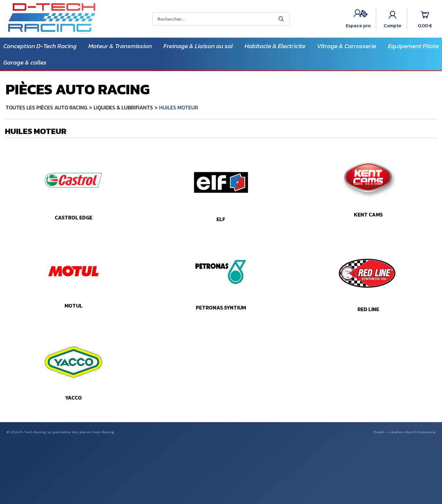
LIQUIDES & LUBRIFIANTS (123, 107)
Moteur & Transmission (120, 46)
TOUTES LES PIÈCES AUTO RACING (46, 107)
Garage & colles (25, 62)
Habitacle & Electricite (275, 46)
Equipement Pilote (413, 46)
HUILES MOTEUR (179, 107)
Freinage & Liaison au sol (198, 46)
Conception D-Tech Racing (40, 46)
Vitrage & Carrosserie (347, 46)
